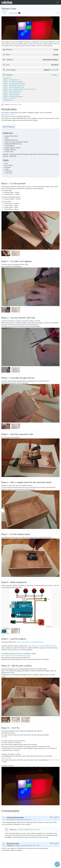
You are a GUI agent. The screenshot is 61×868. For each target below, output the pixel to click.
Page (4, 13)
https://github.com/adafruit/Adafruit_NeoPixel (42, 646)
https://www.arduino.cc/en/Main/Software (30, 642)
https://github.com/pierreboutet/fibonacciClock (16, 656)
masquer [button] (54, 75)
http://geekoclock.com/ (9, 115)
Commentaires (14, 13)
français (54, 70)
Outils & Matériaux (9, 127)
